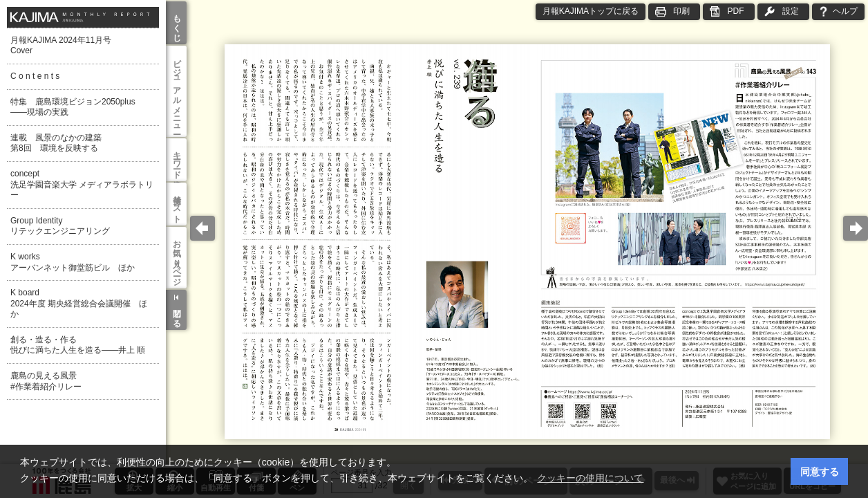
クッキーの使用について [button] (590, 478)
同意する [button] (820, 472)
